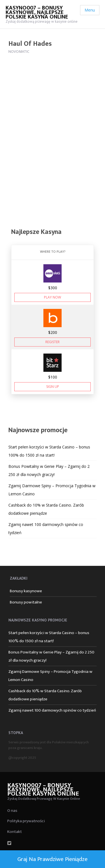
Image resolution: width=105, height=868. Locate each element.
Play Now (53, 297)
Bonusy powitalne (26, 602)
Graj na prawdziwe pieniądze (53, 859)
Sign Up (53, 387)
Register (53, 342)
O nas (12, 811)
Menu (90, 10)
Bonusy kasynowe (26, 591)
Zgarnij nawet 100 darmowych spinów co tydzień (52, 710)
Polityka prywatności (26, 821)
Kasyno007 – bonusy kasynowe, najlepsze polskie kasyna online (37, 12)
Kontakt (15, 832)
